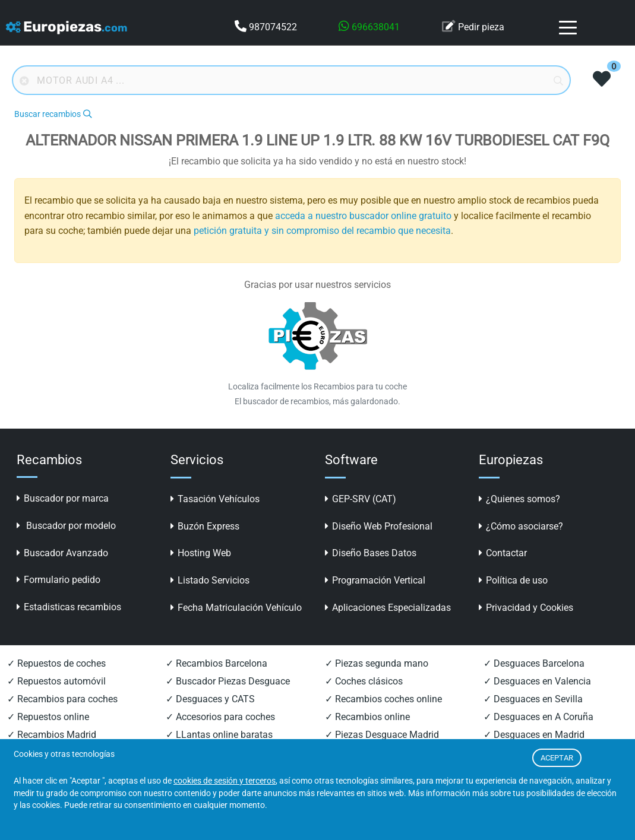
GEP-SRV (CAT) (361, 499)
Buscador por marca (63, 498)
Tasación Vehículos (215, 499)
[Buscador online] (291, 80)
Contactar (503, 553)
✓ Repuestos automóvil (56, 681)
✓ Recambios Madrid (52, 735)
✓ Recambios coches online (383, 699)
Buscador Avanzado (62, 553)
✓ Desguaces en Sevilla (533, 699)
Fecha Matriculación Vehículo (236, 608)
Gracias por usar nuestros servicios (317, 285)
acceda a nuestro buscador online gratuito (363, 216)
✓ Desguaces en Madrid (534, 735)
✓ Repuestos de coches (56, 663)
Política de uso (513, 580)
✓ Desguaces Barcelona (534, 663)
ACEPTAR (557, 758)
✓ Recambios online (367, 717)
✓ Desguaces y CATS (210, 699)
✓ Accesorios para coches (220, 717)
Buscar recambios (53, 114)
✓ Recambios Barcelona (217, 663)
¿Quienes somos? (519, 499)
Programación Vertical (375, 580)
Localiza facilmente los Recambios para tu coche (317, 386)
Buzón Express (205, 526)
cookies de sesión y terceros (225, 781)
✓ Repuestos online (48, 717)
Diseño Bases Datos (371, 553)
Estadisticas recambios (69, 607)
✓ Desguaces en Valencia (537, 681)
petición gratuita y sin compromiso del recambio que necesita (322, 231)
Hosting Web (201, 553)
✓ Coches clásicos (364, 681)
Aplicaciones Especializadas (388, 608)
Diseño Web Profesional (379, 526)
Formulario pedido (59, 580)
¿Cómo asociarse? (521, 526)
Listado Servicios (210, 580)
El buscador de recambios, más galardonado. (317, 401)
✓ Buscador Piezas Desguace (228, 681)
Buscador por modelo (66, 526)
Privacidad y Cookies (526, 608)
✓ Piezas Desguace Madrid (382, 735)
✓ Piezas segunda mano (377, 663)
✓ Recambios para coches (62, 699)
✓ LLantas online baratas (219, 735)
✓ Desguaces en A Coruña (538, 717)
